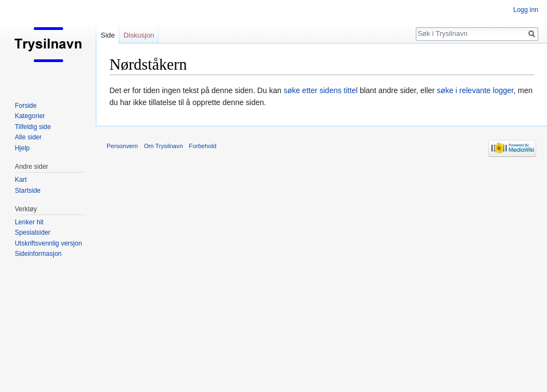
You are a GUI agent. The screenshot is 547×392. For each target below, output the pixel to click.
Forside (26, 106)
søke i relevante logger (475, 90)
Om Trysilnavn (163, 146)
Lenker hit (29, 222)
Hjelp (22, 148)
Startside (27, 191)
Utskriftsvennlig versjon (48, 243)
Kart (21, 180)
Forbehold (202, 146)
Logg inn (526, 10)
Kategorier (30, 116)
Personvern (122, 146)
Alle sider (28, 137)
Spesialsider (32, 232)
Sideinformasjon (38, 254)
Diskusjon (139, 35)
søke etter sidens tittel (321, 90)
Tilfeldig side (33, 127)
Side (108, 35)
